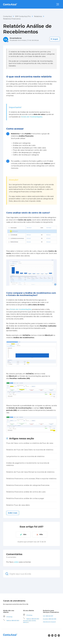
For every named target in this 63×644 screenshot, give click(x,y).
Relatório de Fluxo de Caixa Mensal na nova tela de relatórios (30, 472)
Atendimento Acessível (49, 622)
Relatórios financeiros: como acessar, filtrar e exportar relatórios (31, 479)
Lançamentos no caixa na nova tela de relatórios (25, 456)
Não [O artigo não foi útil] (41, 534)
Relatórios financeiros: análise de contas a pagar (25, 498)
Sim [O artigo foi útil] (25, 534)
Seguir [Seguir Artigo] (55, 39)
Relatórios (38, 16)
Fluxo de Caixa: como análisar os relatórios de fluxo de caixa (30, 443)
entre (16, 562)
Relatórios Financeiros (12, 19)
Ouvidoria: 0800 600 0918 (50, 619)
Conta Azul (7, 16)
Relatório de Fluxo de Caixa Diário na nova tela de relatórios (30, 450)
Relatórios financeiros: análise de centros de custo (26, 492)
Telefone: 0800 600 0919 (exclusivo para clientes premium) (31, 621)
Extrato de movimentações (32, 117)
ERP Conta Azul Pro (23, 16)
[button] (58, 4)
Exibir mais (13, 513)
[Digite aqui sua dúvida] (31, 574)
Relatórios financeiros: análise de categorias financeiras (28, 485)
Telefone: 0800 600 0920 (13, 621)
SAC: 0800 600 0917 (48, 616)
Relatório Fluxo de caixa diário (18, 505)
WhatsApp (9, 617)
